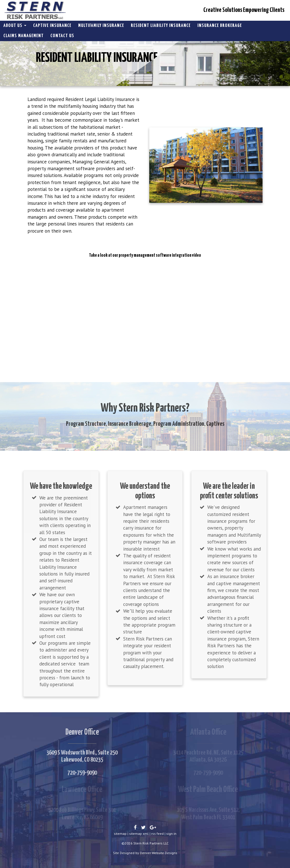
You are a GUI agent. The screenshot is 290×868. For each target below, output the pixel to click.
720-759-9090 (82, 773)
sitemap (120, 834)
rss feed (157, 834)
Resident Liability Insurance (161, 26)
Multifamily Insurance (101, 26)
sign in (171, 834)
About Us (15, 26)
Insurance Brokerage (220, 26)
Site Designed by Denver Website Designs (145, 853)
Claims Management (24, 36)
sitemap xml (139, 834)
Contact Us (62, 36)
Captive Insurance (52, 26)
